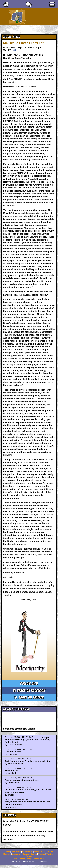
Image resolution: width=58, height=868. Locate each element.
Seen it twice (11, 771)
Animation (17, 854)
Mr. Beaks (8, 577)
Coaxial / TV (27, 852)
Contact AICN (39, 859)
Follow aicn (29, 684)
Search (34, 854)
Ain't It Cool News (34, 17)
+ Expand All (48, 737)
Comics (26, 854)
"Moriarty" (23, 55)
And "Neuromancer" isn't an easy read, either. (29, 761)
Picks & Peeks (40, 852)
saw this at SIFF (13, 752)
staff (14, 50)
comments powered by (19, 729)
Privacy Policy (25, 859)
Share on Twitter (29, 697)
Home (7, 852)
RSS (15, 859)
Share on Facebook (29, 691)
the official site (41, 568)
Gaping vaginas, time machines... (22, 780)
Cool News (16, 852)
